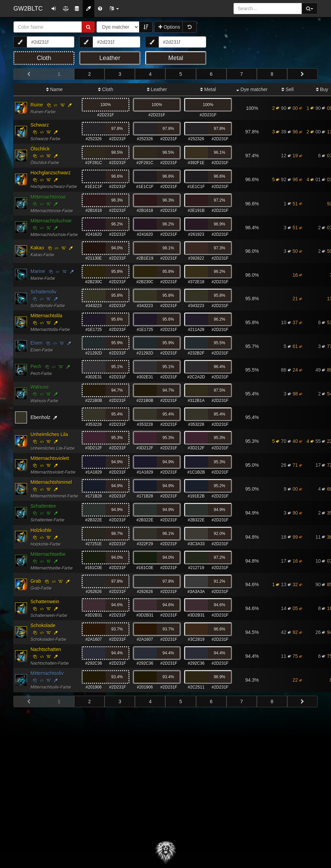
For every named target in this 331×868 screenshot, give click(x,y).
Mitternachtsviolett (50, 458)
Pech (36, 366)
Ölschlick (40, 149)
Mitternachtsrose (48, 197)
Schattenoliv (43, 292)
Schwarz (40, 125)
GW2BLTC (28, 9)
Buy (322, 89)
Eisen (36, 343)
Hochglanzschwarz (51, 173)
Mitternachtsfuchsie (51, 221)
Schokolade (43, 625)
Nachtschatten (46, 649)
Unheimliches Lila (49, 434)
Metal (208, 89)
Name (54, 89)
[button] (114, 9)
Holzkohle (41, 530)
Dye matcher (252, 89)
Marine (38, 271)
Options (169, 27)
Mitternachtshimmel (51, 482)
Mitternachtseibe (48, 554)
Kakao (37, 248)
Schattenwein (45, 602)
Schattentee (43, 506)
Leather (157, 89)
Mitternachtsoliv (47, 673)
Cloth (106, 89)
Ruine (37, 105)
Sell (287, 89)
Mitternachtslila (46, 316)
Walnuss (39, 387)
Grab (36, 581)
